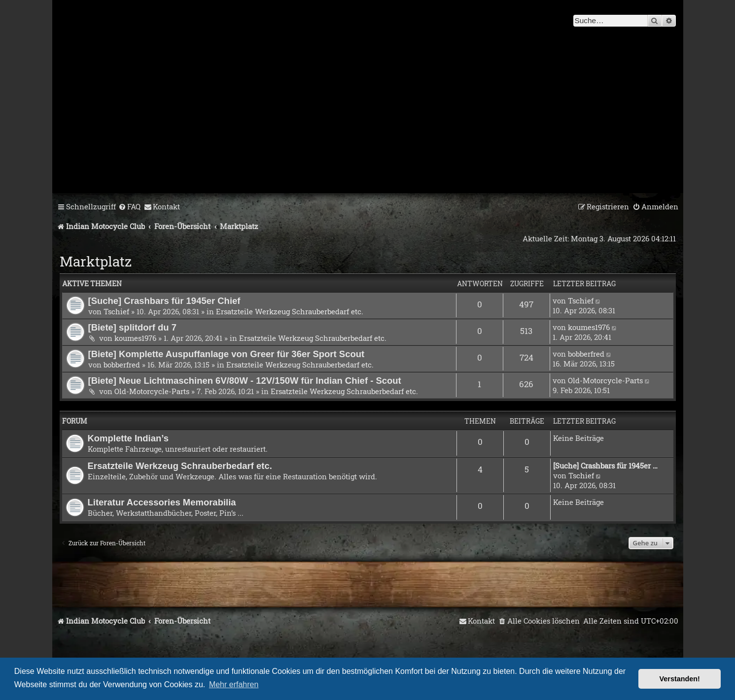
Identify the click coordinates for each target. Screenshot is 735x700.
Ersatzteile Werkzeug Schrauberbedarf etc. (290, 311)
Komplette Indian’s (128, 438)
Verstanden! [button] (680, 679)
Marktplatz (96, 261)
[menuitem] (129, 207)
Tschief (116, 311)
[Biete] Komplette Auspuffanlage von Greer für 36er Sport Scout (227, 354)
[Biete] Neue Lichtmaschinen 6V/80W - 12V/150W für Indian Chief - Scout (245, 381)
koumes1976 (135, 338)
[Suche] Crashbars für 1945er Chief (164, 301)
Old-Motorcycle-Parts (152, 391)
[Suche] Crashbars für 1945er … (605, 466)
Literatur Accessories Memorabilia (162, 502)
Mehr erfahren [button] (234, 684)
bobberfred (122, 365)
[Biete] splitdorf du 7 (133, 327)
